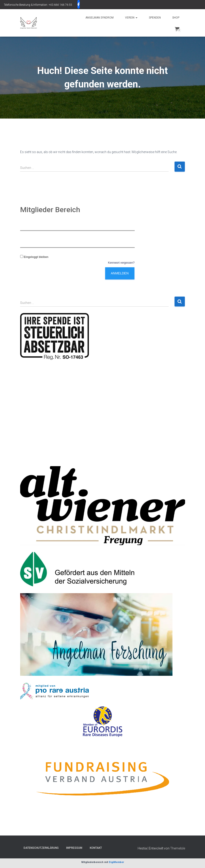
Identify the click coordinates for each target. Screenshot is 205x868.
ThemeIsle (178, 848)
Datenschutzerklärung (41, 848)
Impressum (74, 848)
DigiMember (116, 862)
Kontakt (96, 848)
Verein (131, 18)
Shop (176, 18)
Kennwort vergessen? (121, 263)
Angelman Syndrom (100, 18)
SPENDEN (155, 18)
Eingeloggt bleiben (34, 257)
